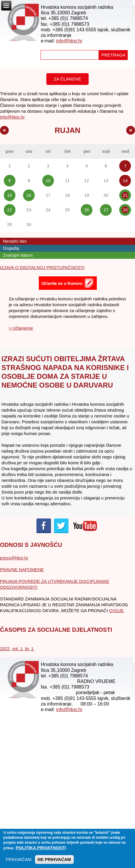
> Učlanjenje (21, 328)
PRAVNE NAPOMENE (22, 570)
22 (9, 210)
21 (125, 195)
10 (48, 180)
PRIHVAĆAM (19, 863)
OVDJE (116, 611)
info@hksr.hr (69, 41)
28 (125, 210)
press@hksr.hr (14, 558)
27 (106, 210)
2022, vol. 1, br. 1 (17, 649)
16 (29, 195)
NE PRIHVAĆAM (54, 863)
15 (9, 195)
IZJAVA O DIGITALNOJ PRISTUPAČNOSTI (42, 267)
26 (87, 210)
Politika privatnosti (41, 851)
